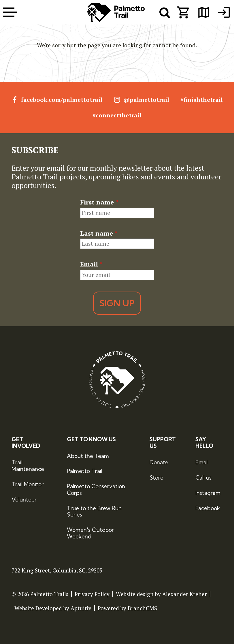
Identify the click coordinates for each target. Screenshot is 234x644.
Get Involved (26, 443)
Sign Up (117, 303)
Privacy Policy (92, 594)
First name (99, 202)
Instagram (208, 493)
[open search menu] (165, 12)
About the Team (88, 456)
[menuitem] (224, 12)
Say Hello (204, 443)
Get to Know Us (91, 439)
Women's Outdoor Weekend (90, 533)
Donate (159, 462)
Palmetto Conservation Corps (96, 490)
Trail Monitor (28, 484)
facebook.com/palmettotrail (57, 100)
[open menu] (10, 12)
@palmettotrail (141, 100)
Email (91, 264)
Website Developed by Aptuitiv (53, 608)
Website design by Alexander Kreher (161, 594)
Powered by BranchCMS (127, 608)
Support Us (163, 443)
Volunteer (24, 500)
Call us (203, 478)
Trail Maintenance (28, 466)
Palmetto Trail (85, 471)
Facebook (208, 508)
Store (156, 478)
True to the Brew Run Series (94, 511)
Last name (99, 233)
